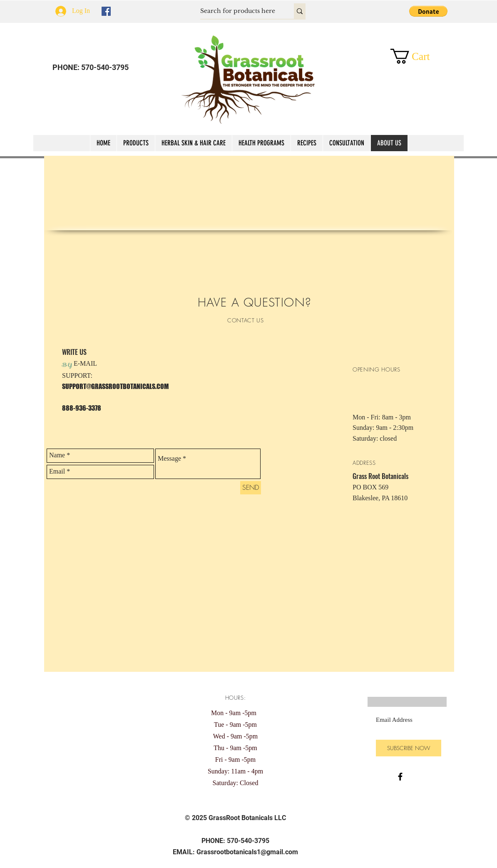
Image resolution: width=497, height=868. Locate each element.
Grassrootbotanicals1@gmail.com (247, 852)
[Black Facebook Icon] (400, 777)
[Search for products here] (238, 11)
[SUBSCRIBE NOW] (409, 748)
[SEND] (251, 488)
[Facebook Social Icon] (106, 11)
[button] (428, 11)
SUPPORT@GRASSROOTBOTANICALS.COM (115, 386)
